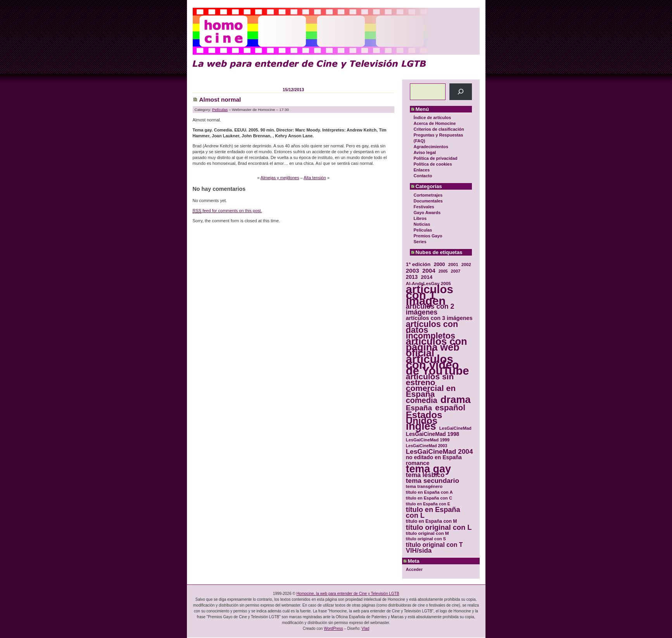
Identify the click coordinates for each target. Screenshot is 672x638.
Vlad (365, 628)
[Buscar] (460, 92)
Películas (423, 230)
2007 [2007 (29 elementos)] (456, 271)
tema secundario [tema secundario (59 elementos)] (433, 481)
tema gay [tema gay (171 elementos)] (428, 469)
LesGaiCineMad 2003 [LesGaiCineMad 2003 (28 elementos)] (427, 446)
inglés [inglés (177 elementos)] (421, 426)
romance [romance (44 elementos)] (418, 463)
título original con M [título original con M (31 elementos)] (428, 533)
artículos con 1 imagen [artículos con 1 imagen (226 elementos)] (430, 295)
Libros (420, 218)
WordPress (333, 628)
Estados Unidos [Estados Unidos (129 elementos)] (424, 418)
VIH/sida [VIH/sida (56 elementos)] (419, 551)
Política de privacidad (436, 158)
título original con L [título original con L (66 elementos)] (439, 527)
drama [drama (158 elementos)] (456, 400)
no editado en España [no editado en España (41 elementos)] (434, 457)
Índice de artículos (433, 118)
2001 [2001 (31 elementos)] (453, 264)
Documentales (428, 201)
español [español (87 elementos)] (450, 407)
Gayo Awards (427, 213)
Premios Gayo (428, 236)
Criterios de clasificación (439, 129)
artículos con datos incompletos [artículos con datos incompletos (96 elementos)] (432, 330)
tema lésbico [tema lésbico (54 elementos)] (425, 475)
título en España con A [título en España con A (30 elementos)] (429, 492)
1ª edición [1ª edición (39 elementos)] (418, 264)
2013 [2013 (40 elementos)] (412, 277)
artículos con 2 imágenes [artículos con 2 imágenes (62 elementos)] (430, 309)
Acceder (414, 569)
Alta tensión (315, 178)
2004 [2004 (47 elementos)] (429, 271)
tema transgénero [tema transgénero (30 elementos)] (424, 486)
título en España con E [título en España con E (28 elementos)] (428, 504)
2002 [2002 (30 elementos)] (466, 265)
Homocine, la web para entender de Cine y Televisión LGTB (348, 594)
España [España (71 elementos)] (419, 408)
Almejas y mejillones (280, 178)
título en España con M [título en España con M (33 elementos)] (432, 521)
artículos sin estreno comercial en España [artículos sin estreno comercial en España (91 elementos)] (431, 385)
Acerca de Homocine (435, 123)
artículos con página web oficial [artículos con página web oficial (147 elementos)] (437, 347)
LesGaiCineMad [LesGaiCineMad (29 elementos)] (455, 428)
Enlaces (422, 170)
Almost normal (220, 99)
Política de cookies (433, 164)
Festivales (424, 207)
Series (420, 242)
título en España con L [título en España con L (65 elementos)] (433, 513)
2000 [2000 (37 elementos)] (439, 264)
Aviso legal (425, 152)
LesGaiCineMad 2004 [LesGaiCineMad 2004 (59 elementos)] (440, 452)
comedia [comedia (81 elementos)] (422, 400)
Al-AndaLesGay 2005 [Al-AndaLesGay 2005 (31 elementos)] (428, 283)
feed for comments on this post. (227, 211)
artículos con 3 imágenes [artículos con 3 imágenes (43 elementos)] (439, 318)
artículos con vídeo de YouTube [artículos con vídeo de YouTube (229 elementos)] (438, 365)
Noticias (422, 224)
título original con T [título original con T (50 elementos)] (434, 545)
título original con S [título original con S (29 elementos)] (426, 539)
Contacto (423, 176)
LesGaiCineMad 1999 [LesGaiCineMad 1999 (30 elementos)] (428, 440)
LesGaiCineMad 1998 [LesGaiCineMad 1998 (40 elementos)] (433, 434)
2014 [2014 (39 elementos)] (427, 277)
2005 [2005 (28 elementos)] (443, 271)
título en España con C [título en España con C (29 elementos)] (429, 498)
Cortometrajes (428, 195)
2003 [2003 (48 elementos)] (413, 271)
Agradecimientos (431, 147)
